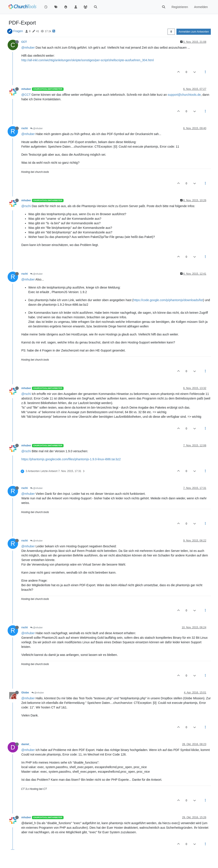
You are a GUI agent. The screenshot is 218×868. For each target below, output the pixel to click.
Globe (25, 693)
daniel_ (26, 744)
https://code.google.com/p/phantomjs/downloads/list (168, 300)
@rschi (26, 206)
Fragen (18, 31)
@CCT (26, 95)
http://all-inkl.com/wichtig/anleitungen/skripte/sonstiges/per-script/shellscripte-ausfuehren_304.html (88, 60)
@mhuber (28, 48)
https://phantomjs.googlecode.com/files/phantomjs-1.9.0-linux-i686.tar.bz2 (71, 459)
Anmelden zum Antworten (194, 32)
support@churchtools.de (184, 95)
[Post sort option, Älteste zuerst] (171, 32)
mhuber (26, 89)
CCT (24, 42)
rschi (24, 128)
